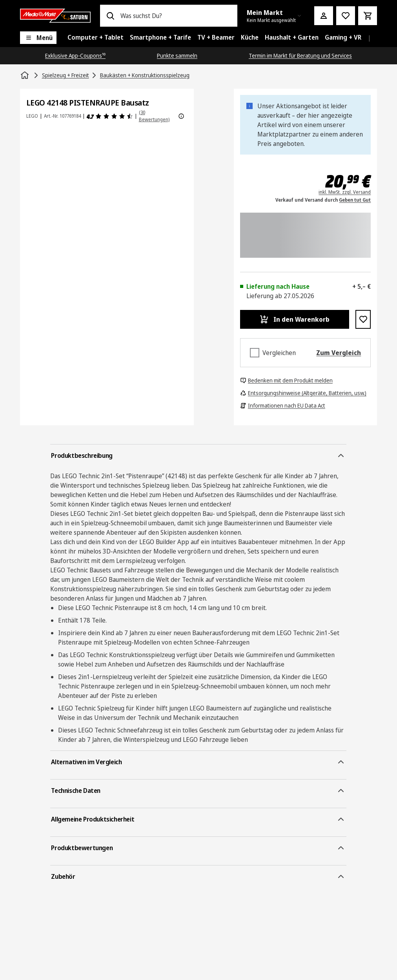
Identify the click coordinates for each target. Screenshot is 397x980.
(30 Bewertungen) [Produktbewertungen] (154, 116)
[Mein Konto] (324, 16)
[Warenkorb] (368, 16)
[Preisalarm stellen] (346, 16)
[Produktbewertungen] (110, 116)
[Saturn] (55, 16)
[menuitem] (96, 38)
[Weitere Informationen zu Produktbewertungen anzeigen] (181, 116)
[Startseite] (25, 75)
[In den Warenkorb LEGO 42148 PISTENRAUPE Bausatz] (295, 319)
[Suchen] (110, 16)
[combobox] (176, 16)
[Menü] (38, 38)
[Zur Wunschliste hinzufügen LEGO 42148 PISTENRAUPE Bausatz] (363, 319)
